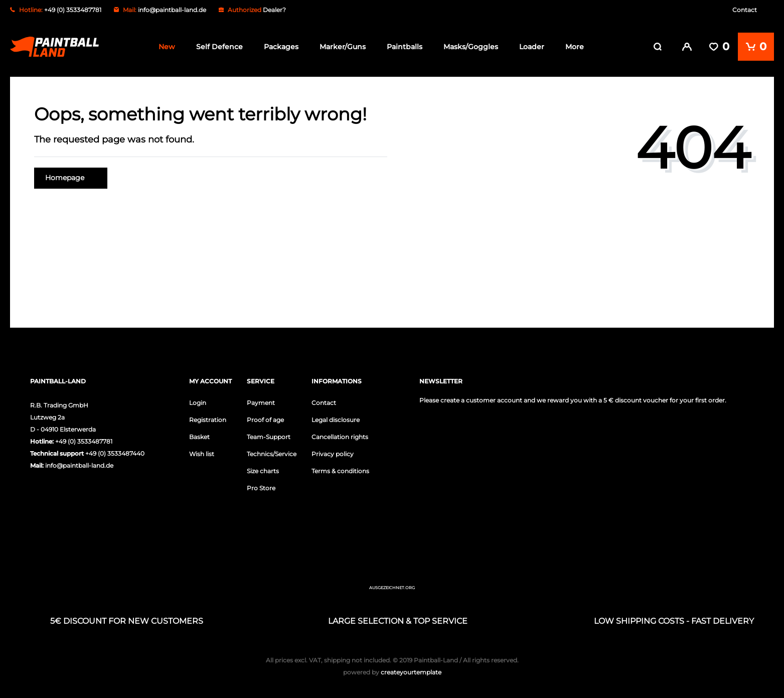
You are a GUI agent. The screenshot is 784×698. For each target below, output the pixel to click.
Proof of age (265, 419)
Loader (532, 47)
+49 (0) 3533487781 (84, 441)
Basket (199, 436)
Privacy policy (333, 453)
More (575, 47)
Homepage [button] (71, 178)
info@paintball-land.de (172, 10)
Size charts (263, 470)
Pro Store (261, 487)
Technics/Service (272, 453)
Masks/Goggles (471, 47)
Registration (208, 419)
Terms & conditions (340, 470)
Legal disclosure (336, 419)
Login (198, 402)
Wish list (202, 453)
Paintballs (405, 47)
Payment (261, 402)
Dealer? (274, 10)
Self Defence (219, 47)
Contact (745, 10)
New (167, 47)
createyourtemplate (392, 672)
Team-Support (269, 436)
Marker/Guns (343, 47)
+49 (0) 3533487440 (115, 453)
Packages (281, 47)
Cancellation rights (340, 436)
